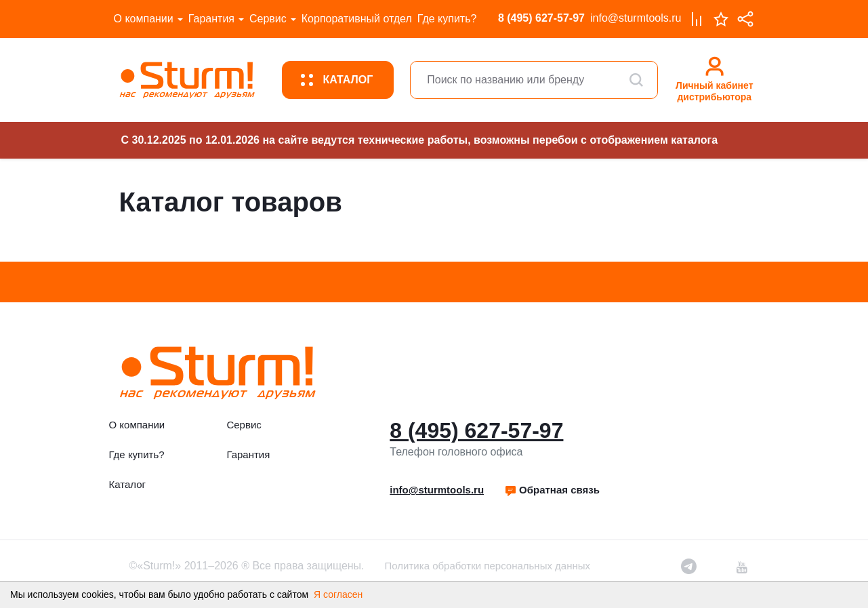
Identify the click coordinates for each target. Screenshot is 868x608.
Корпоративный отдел (357, 19)
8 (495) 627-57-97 (541, 18)
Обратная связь (552, 490)
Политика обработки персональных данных (488, 566)
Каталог (128, 484)
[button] (552, 490)
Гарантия (211, 19)
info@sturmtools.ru (636, 18)
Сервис (268, 19)
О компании (144, 19)
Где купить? (447, 19)
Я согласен (338, 594)
